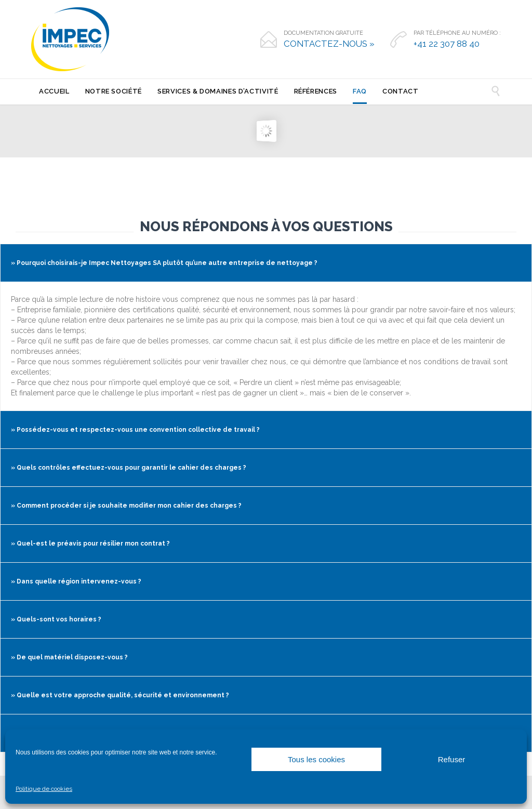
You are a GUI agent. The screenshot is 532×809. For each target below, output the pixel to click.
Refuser (452, 759)
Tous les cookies (316, 759)
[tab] (266, 263)
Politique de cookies (44, 789)
